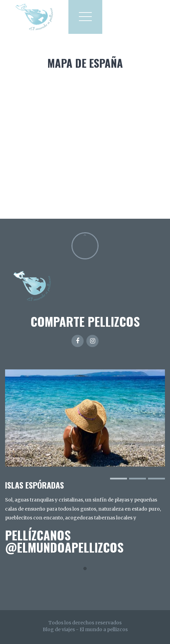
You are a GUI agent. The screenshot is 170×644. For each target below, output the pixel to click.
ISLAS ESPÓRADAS (35, 485)
